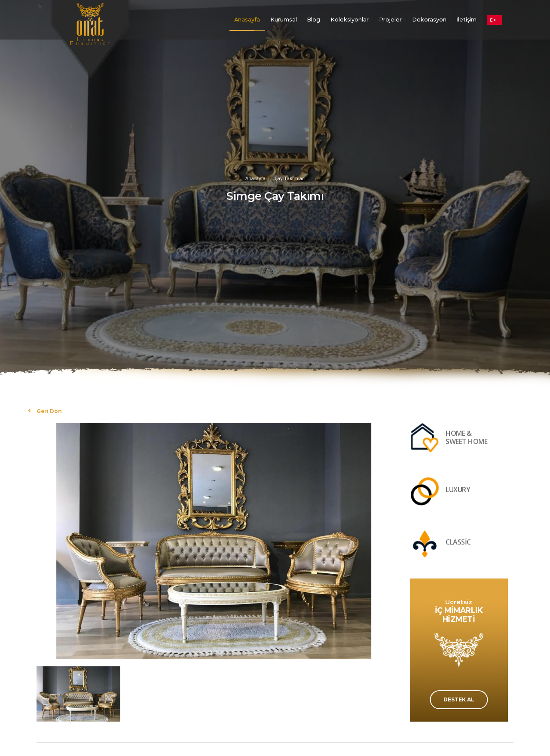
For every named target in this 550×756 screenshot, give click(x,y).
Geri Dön (49, 411)
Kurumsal (284, 20)
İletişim (466, 20)
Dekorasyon (429, 20)
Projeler (390, 20)
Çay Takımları (290, 178)
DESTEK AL (459, 699)
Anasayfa (247, 20)
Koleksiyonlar (350, 20)
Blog (313, 20)
